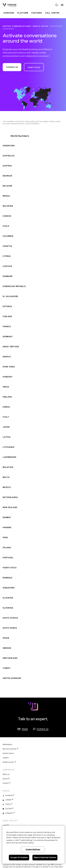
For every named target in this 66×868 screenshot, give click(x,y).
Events (5, 779)
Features (37, 13)
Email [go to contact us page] (25, 729)
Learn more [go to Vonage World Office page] (34, 67)
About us (6, 774)
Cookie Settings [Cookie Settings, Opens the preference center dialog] (33, 849)
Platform (23, 13)
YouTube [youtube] (8, 809)
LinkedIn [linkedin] (8, 800)
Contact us (12, 67)
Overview (9, 13)
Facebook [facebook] (9, 795)
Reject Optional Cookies (45, 857)
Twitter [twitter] (8, 804)
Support (6, 758)
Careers (6, 783)
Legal (5, 825)
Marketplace (7, 744)
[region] (33, 845)
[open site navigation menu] (62, 5)
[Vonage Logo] (10, 5)
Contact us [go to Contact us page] (43, 729)
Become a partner (10, 749)
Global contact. (9, 762)
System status (8, 753)
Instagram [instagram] (9, 813)
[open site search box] (57, 5)
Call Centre (52, 13)
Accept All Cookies (19, 857)
